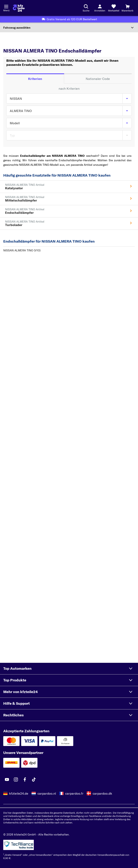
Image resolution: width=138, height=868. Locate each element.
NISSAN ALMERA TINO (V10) (22, 250)
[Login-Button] (100, 8)
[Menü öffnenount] (6, 6)
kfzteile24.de (19, 793)
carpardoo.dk (102, 793)
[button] (69, 669)
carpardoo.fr (74, 793)
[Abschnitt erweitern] (69, 28)
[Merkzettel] (114, 8)
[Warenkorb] (127, 8)
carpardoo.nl (47, 793)
